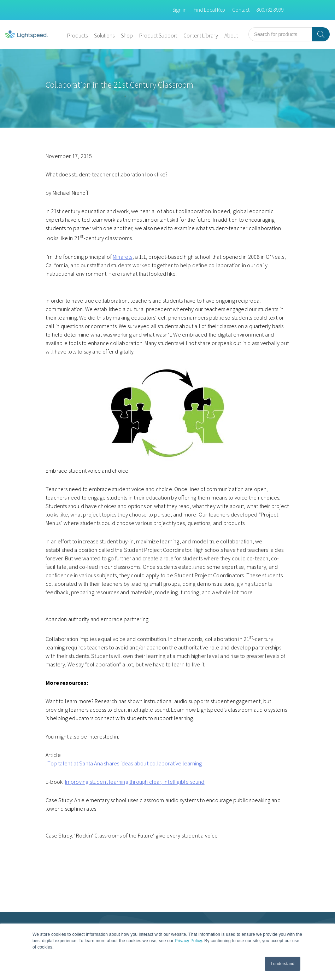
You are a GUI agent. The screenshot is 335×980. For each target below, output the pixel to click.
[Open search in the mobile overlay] (289, 34)
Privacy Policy (189, 941)
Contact (241, 10)
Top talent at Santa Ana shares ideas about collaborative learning (125, 763)
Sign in (180, 10)
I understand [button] (283, 964)
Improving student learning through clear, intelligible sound (135, 782)
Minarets (123, 257)
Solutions (104, 35)
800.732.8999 (270, 10)
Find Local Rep (209, 10)
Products (77, 35)
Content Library (201, 35)
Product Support (158, 35)
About (231, 35)
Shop (127, 35)
